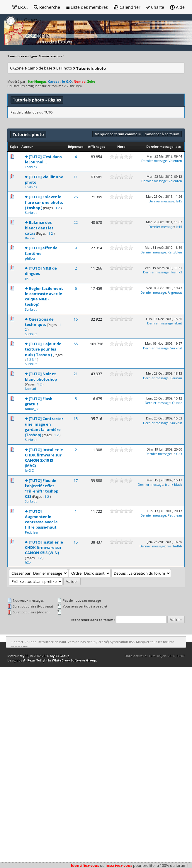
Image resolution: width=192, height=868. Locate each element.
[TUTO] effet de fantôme (41, 251)
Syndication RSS (122, 642)
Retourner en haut (52, 642)
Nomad (30, 389)
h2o (28, 562)
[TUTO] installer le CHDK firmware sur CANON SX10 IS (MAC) (44, 458)
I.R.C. (20, 7)
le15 (179, 201)
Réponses (76, 147)
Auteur (27, 147)
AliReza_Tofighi (35, 660)
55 (76, 344)
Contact (17, 642)
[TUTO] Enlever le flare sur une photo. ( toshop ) (44, 202)
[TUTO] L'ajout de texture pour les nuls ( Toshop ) (43, 349)
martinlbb (174, 546)
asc (178, 147)
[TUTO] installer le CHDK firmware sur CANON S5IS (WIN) (44, 547)
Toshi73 (31, 167)
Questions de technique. (39, 322)
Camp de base (40, 68)
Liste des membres (87, 7)
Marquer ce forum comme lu (118, 134)
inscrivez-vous (119, 865)
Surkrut (31, 213)
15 (76, 419)
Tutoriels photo (91, 68)
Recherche (47, 7)
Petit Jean (32, 532)
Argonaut (175, 292)
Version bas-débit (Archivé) (88, 642)
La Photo (64, 68)
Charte (155, 7)
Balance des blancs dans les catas (39, 228)
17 (76, 480)
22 (76, 222)
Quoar (177, 403)
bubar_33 (32, 409)
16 (76, 319)
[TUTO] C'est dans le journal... (43, 159)
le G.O (30, 470)
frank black (174, 484)
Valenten (175, 161)
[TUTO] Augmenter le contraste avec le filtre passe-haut (41, 519)
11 (76, 177)
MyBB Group (60, 656)
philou (30, 258)
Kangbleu (175, 252)
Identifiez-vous (85, 865)
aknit (29, 278)
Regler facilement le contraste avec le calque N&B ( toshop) (44, 296)
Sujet (14, 147)
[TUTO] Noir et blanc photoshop (41, 376)
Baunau (31, 238)
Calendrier (127, 7)
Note (121, 147)
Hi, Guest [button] (22, 20)
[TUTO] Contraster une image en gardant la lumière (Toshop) (44, 427)
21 (76, 374)
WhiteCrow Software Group (74, 660)
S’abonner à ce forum (162, 134)
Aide (177, 7)
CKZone (17, 68)
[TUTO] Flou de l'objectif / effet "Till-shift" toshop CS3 (42, 489)
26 (76, 197)
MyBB (24, 656)
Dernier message (160, 147)
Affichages (96, 147)
